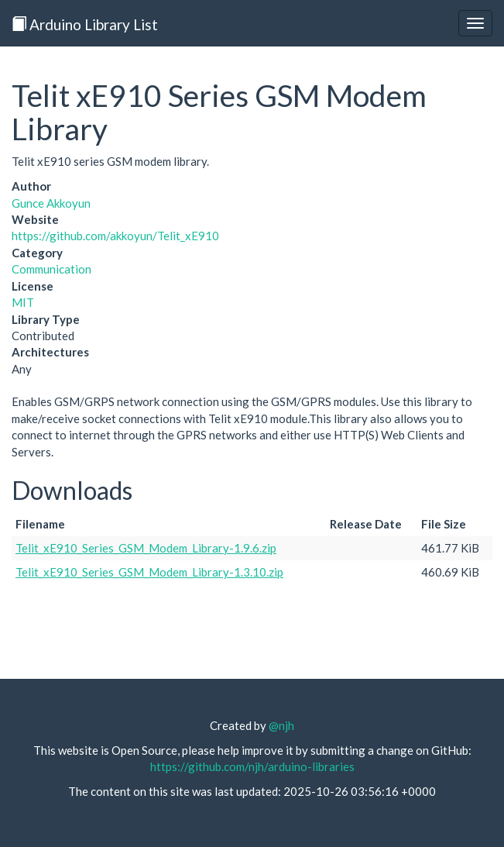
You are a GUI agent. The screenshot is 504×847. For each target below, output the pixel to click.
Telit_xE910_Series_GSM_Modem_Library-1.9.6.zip (146, 548)
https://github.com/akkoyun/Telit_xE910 (115, 236)
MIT (23, 302)
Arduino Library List (85, 24)
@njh (281, 725)
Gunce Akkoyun (51, 203)
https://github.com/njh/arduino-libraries (252, 766)
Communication (51, 269)
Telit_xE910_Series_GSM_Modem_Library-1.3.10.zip (149, 572)
